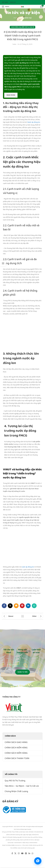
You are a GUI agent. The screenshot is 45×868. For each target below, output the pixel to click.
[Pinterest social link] (22, 606)
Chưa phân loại (26, 18)
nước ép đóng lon (28, 567)
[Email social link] (16, 606)
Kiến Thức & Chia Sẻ (28, 27)
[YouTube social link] (22, 853)
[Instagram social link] (19, 853)
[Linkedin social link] (28, 606)
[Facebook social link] (4, 606)
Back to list (23, 616)
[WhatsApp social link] (34, 606)
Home (16, 18)
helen (14, 44)
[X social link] (10, 606)
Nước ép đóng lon (34, 122)
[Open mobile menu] (5, 7)
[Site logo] (22, 6)
